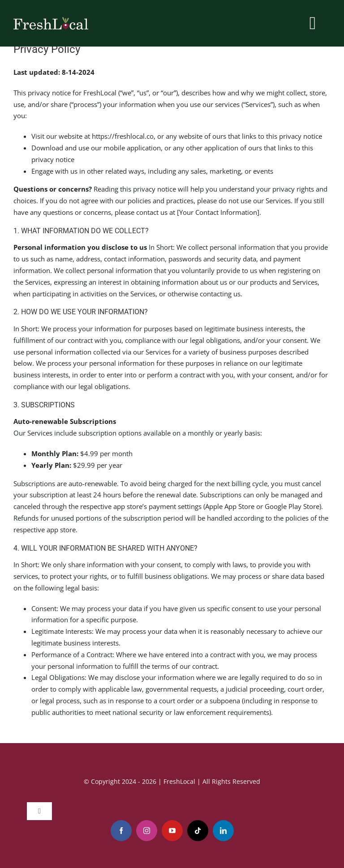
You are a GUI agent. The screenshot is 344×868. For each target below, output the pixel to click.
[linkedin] (223, 831)
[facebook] (121, 831)
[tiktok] (198, 831)
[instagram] (147, 831)
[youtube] (172, 831)
